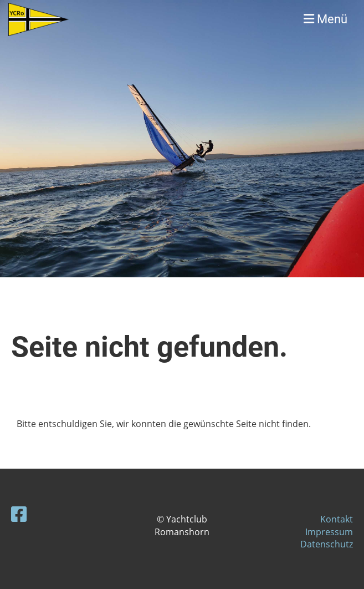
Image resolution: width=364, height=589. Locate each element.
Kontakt (337, 519)
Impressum (329, 532)
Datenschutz (327, 544)
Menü (325, 19)
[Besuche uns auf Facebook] (19, 514)
